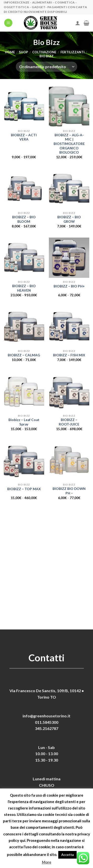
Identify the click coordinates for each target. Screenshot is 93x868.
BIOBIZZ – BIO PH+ (69, 286)
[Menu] (8, 23)
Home (10, 52)
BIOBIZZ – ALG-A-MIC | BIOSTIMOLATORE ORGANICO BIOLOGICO (69, 144)
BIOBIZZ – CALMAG (24, 355)
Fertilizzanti (73, 52)
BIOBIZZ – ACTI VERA (24, 137)
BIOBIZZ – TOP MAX (24, 489)
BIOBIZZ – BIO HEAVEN (24, 288)
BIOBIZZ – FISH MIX (69, 355)
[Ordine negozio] (46, 67)
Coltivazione (44, 52)
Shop (23, 52)
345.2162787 (47, 728)
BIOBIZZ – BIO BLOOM (24, 219)
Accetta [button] (67, 855)
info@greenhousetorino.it (46, 716)
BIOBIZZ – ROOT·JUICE (69, 422)
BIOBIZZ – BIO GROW (69, 219)
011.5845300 (47, 722)
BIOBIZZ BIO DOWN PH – (69, 491)
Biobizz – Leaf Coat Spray (24, 422)
